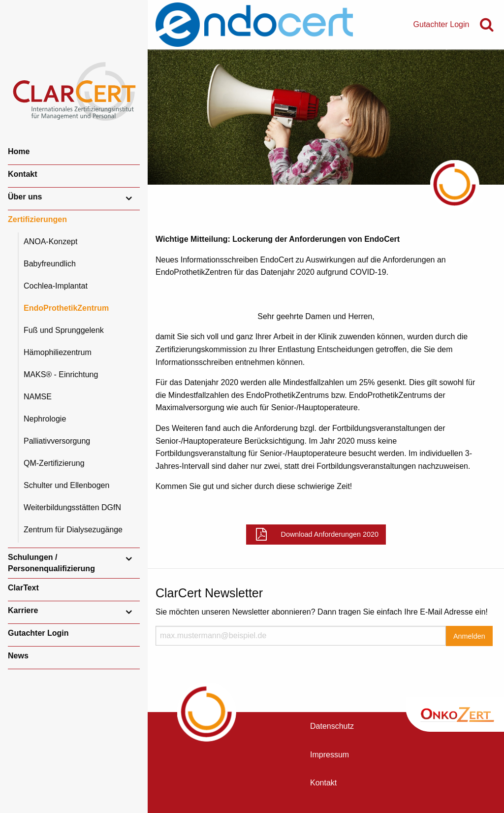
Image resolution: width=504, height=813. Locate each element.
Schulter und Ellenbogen (66, 485)
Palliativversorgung (57, 441)
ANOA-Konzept (50, 242)
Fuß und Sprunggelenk (64, 330)
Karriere (23, 610)
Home (19, 151)
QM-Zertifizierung (54, 463)
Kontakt (23, 174)
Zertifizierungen (37, 219)
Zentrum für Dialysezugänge (73, 530)
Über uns (25, 197)
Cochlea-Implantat (56, 286)
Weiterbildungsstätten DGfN (72, 507)
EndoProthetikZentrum (66, 308)
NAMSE (38, 397)
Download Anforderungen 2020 (330, 534)
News (18, 656)
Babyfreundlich (50, 264)
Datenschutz (332, 726)
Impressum (330, 755)
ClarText (23, 588)
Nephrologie (45, 419)
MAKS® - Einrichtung (61, 374)
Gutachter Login (38, 633)
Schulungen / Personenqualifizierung (51, 563)
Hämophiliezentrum (58, 352)
